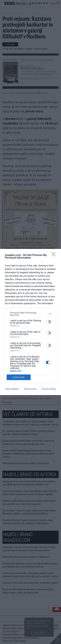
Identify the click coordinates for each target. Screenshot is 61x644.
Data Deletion (12, 389)
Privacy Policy (49, 389)
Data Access (30, 389)
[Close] (55, 255)
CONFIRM (19, 377)
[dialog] (30, 322)
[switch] (48, 322)
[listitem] (30, 314)
